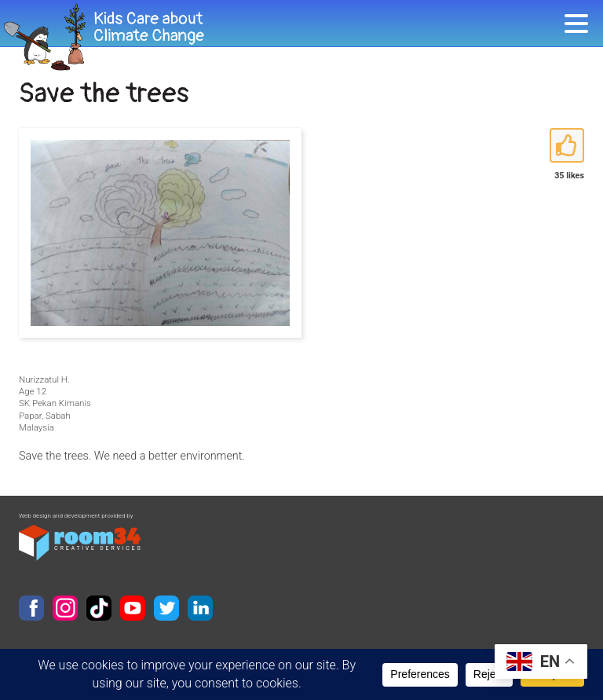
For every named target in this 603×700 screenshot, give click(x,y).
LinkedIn (200, 608)
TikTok (99, 608)
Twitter (166, 608)
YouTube (133, 608)
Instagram (65, 608)
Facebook (31, 608)
